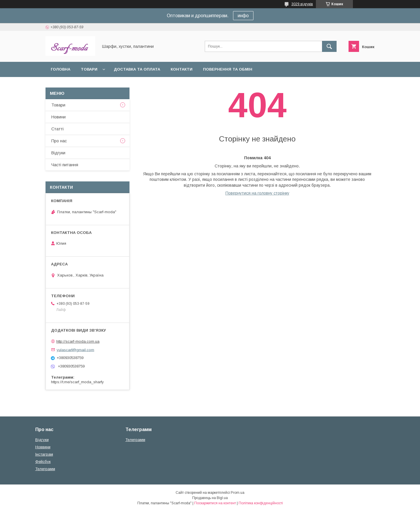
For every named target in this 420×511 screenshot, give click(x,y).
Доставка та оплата (137, 69)
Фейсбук (43, 462)
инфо (243, 16)
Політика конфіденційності (261, 503)
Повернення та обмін (228, 69)
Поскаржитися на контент (215, 503)
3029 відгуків (302, 4)
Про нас (59, 141)
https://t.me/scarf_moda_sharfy (77, 382)
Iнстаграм (44, 454)
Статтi (57, 129)
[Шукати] (329, 46)
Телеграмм (45, 469)
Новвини (43, 447)
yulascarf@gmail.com (75, 350)
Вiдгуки (58, 153)
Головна (61, 69)
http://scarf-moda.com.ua (78, 341)
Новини (58, 117)
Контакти (182, 69)
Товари (89, 69)
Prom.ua (238, 493)
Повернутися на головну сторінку (257, 193)
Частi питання (65, 165)
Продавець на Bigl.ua (210, 498)
